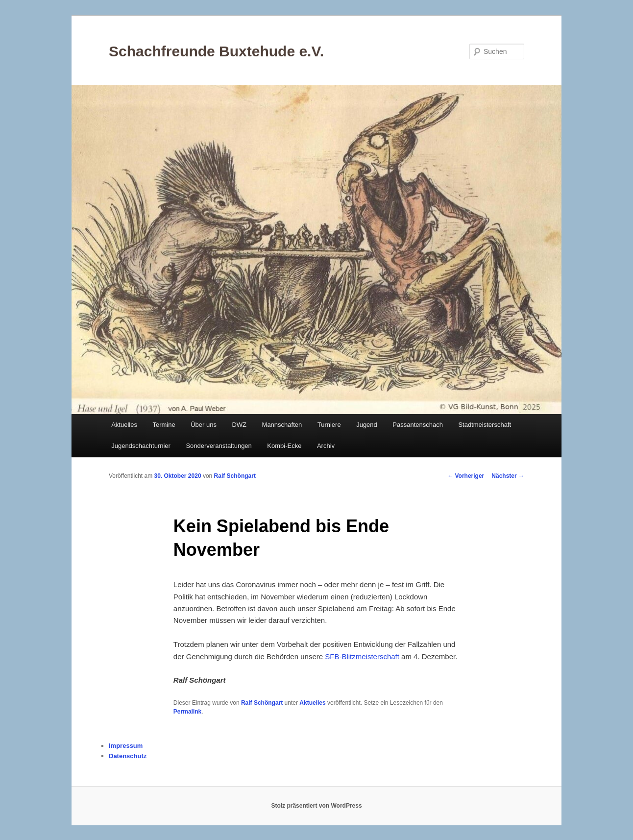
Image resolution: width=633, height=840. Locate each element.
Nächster (508, 476)
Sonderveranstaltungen (219, 446)
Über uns (204, 425)
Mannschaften (282, 425)
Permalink (187, 712)
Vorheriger (466, 476)
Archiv (326, 446)
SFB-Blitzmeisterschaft (363, 656)
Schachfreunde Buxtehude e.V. (216, 51)
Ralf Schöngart (235, 476)
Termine (164, 425)
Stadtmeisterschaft (485, 425)
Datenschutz (128, 756)
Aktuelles (124, 425)
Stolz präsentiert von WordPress (316, 806)
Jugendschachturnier (141, 446)
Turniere (329, 425)
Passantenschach (418, 425)
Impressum (126, 746)
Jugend (367, 425)
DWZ (239, 425)
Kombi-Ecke (284, 446)
